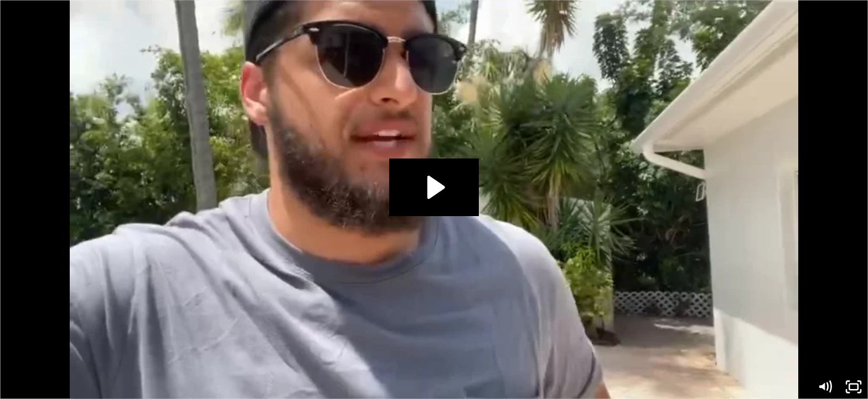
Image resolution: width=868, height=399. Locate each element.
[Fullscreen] (854, 387)
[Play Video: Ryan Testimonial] (434, 187)
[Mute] (825, 387)
